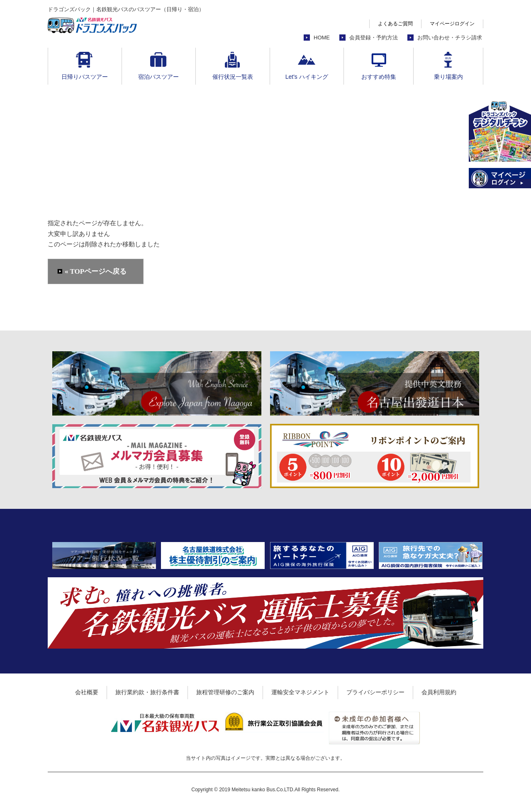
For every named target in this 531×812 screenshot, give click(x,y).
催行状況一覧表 (233, 77)
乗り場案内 (448, 77)
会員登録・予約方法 (374, 38)
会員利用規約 (439, 692)
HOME (322, 38)
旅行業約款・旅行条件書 (147, 692)
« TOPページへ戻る (96, 271)
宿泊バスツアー (158, 77)
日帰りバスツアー (85, 77)
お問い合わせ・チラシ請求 (450, 38)
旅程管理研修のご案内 (225, 692)
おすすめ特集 (379, 77)
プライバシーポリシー (375, 692)
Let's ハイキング (307, 77)
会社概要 (87, 692)
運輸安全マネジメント (300, 692)
